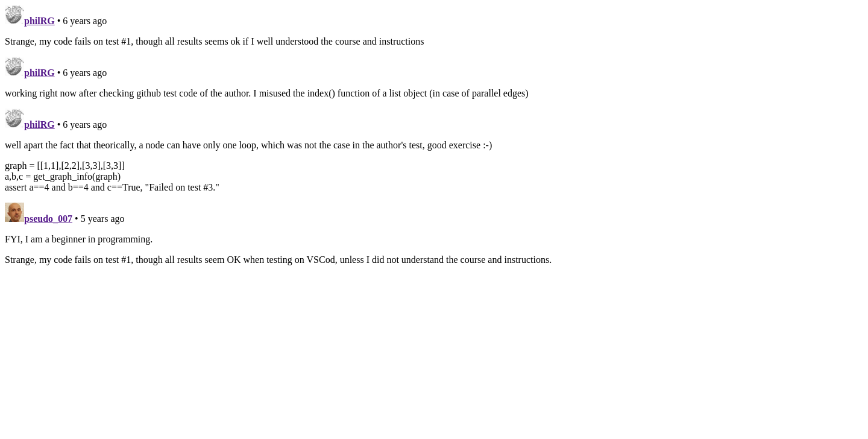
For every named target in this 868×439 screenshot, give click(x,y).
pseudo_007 (48, 219)
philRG (39, 21)
